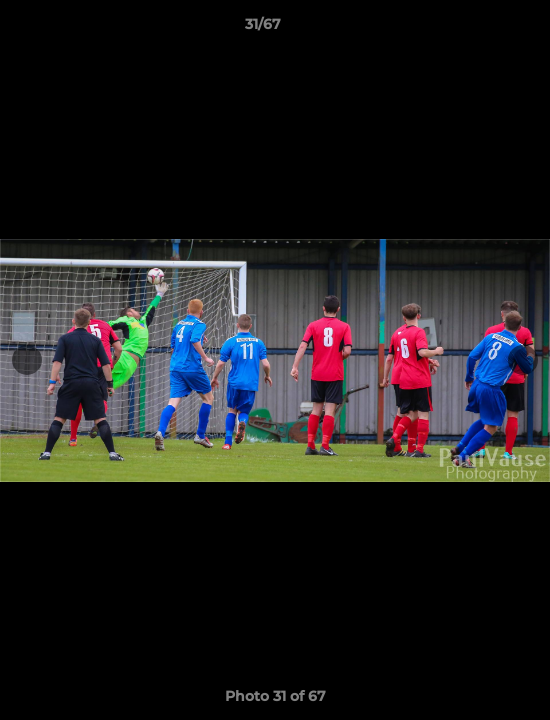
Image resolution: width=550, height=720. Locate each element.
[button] (478, 29)
